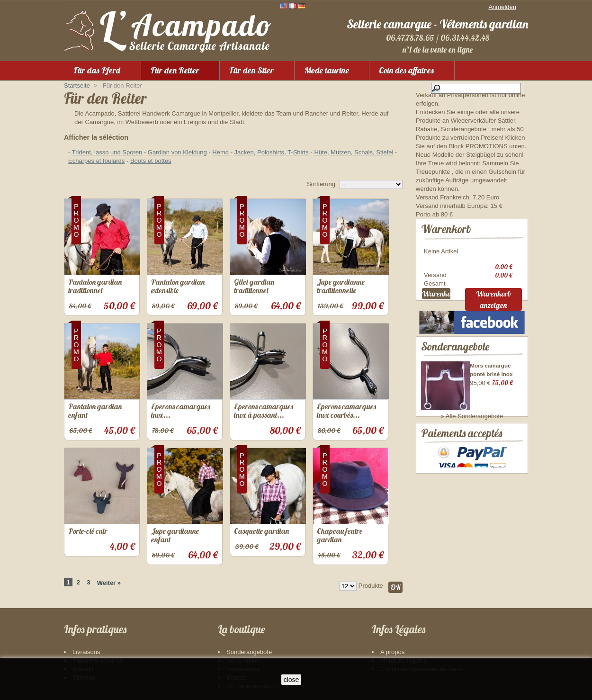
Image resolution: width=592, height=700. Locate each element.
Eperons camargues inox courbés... (346, 411)
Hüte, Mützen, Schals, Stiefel (354, 152)
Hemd (220, 152)
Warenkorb (446, 229)
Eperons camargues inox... (181, 411)
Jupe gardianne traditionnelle (341, 286)
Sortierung (321, 184)
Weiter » (109, 583)
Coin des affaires (406, 70)
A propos (392, 652)
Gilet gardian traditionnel (254, 286)
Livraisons (86, 652)
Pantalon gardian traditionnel (95, 286)
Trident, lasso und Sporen (107, 152)
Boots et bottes (151, 161)
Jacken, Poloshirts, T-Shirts (272, 152)
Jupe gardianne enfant (175, 535)
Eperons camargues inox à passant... (264, 411)
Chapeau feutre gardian (340, 535)
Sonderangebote (455, 348)
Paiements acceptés (462, 445)
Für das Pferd (97, 70)
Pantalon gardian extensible (178, 286)
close (292, 680)
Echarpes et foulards (96, 161)
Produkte (371, 586)
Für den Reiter (175, 70)
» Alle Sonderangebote (472, 418)
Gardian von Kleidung (177, 152)
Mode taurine (327, 70)
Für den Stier (251, 70)
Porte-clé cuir (88, 531)
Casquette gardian (261, 531)
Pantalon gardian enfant (95, 411)
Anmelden (502, 7)
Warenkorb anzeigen (493, 301)
